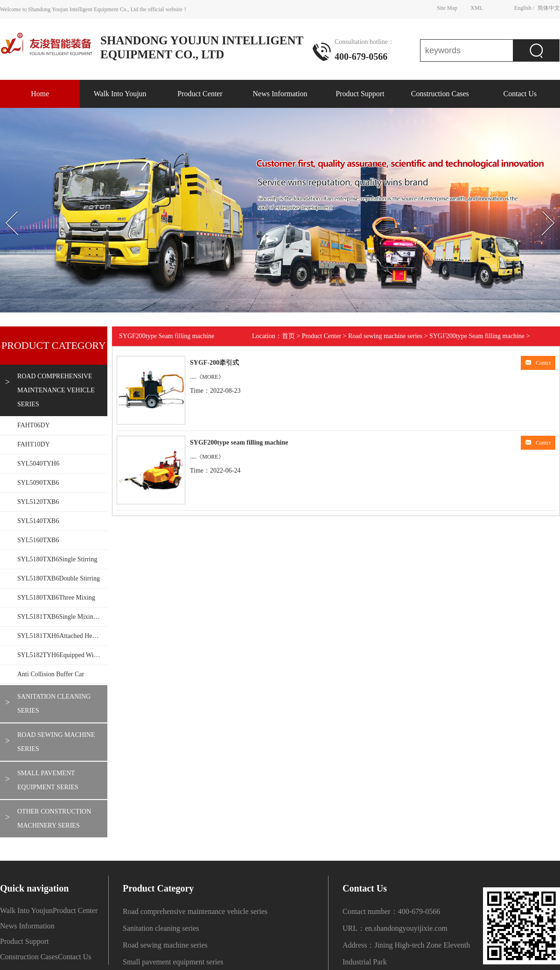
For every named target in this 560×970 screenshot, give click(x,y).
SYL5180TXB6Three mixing (56, 598)
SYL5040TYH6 (38, 464)
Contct (538, 363)
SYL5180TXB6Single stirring (57, 559)
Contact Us (520, 94)
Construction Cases (440, 94)
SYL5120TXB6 (38, 502)
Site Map (447, 8)
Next (538, 203)
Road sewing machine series (56, 742)
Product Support (360, 94)
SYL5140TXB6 (38, 521)
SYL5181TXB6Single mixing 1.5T (62, 617)
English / (524, 8)
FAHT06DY (34, 425)
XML (477, 8)
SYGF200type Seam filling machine (477, 336)
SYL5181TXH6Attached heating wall (62, 636)
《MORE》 (210, 377)
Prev (5, 203)
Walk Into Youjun (120, 94)
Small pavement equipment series (48, 780)
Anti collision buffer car (51, 674)
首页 (288, 336)
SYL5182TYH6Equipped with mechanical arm (62, 655)
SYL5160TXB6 (38, 540)
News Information (280, 94)
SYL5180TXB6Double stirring (59, 578)
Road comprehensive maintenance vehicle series (56, 390)
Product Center (200, 94)
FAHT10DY (34, 444)
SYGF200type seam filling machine (239, 443)
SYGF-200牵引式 (214, 363)
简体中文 (549, 8)
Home (40, 94)
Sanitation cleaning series (54, 704)
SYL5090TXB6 (38, 483)
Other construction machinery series (54, 818)
